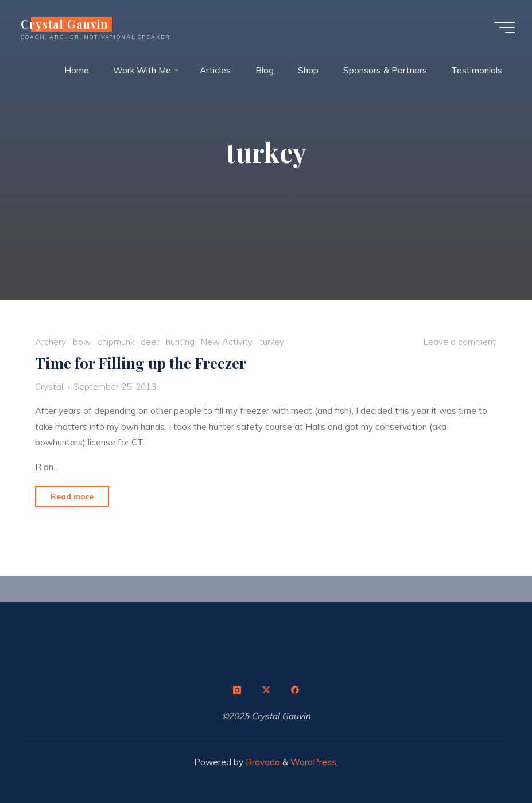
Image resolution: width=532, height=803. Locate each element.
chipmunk (116, 342)
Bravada (262, 762)
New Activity (227, 342)
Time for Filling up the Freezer (141, 363)
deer (150, 342)
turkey (272, 342)
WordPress (313, 762)
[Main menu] (504, 28)
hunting (180, 342)
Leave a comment (460, 342)
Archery (51, 342)
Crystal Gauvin (65, 24)
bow (82, 342)
